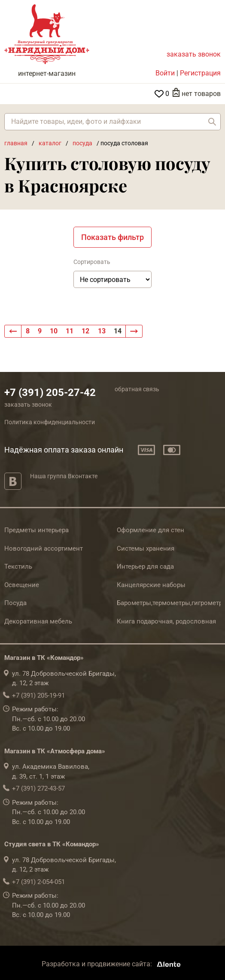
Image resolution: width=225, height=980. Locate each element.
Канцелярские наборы (151, 585)
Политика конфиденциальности (50, 422)
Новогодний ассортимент (44, 548)
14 (118, 331)
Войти (165, 73)
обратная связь (137, 389)
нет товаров (201, 94)
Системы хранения (146, 548)
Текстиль (18, 566)
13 (102, 331)
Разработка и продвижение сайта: (113, 964)
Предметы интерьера (36, 530)
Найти (212, 122)
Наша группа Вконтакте (64, 476)
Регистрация (200, 73)
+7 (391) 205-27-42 (50, 393)
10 (54, 331)
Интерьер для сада (145, 566)
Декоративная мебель (38, 621)
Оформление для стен (151, 530)
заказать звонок (194, 54)
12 (85, 331)
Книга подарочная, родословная (166, 621)
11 (70, 331)
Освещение (22, 585)
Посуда (15, 603)
